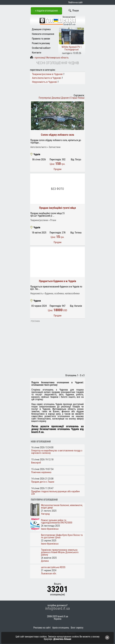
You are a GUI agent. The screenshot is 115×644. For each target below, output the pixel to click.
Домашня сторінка (41, 29)
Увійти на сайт (75, 2)
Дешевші (56, 98)
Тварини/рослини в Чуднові (47, 74)
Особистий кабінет (41, 48)
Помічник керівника (41, 472)
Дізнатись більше (62, 639)
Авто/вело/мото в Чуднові (46, 78)
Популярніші (45, 98)
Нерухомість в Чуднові (44, 82)
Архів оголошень (61, 628)
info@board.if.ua (57, 608)
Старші (74, 98)
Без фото (57, 189)
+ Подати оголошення (46, 11)
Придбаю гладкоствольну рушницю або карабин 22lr (56, 493)
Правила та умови (41, 39)
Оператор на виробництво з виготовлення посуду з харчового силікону (57, 452)
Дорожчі (65, 98)
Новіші (81, 98)
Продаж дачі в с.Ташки (43, 482)
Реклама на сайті (42, 628)
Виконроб (36, 463)
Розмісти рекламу (41, 43)
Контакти (37, 53)
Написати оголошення (43, 34)
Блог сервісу (77, 628)
